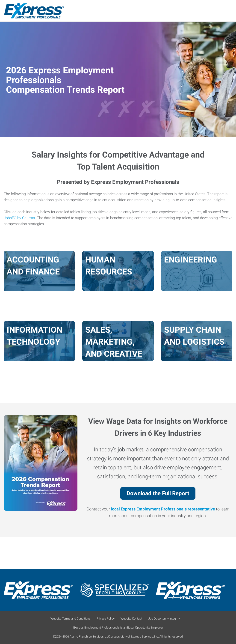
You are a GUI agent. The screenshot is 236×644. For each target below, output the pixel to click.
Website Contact (131, 619)
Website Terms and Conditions (71, 619)
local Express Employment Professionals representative (163, 509)
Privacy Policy (106, 619)
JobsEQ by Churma (19, 218)
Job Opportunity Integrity (164, 619)
